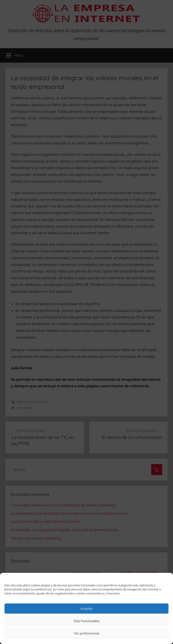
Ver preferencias (87, 633)
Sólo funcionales (87, 621)
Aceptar (86, 609)
